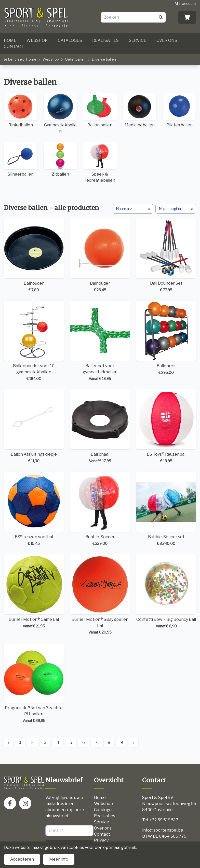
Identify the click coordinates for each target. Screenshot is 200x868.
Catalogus (70, 40)
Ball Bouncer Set (166, 255)
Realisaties (105, 40)
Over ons (167, 40)
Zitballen (60, 160)
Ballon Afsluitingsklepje (34, 427)
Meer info (59, 859)
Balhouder (34, 255)
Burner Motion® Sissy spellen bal (100, 595)
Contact (14, 47)
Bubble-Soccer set (166, 509)
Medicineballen (140, 110)
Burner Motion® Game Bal (34, 591)
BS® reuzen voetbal (34, 509)
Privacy (101, 840)
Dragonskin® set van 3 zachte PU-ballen (34, 683)
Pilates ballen (179, 110)
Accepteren (22, 859)
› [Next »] (134, 742)
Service (138, 40)
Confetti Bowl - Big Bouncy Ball (166, 591)
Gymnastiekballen (60, 113)
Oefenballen (75, 59)
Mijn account (185, 3)
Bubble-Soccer (100, 509)
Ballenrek (166, 338)
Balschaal (100, 427)
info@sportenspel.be (163, 830)
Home (10, 40)
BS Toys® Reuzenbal (166, 427)
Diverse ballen (104, 59)
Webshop (37, 40)
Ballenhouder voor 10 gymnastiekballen (34, 341)
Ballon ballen (100, 110)
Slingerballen (21, 160)
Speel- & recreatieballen (100, 163)
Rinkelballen (21, 110)
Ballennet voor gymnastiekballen (100, 341)
